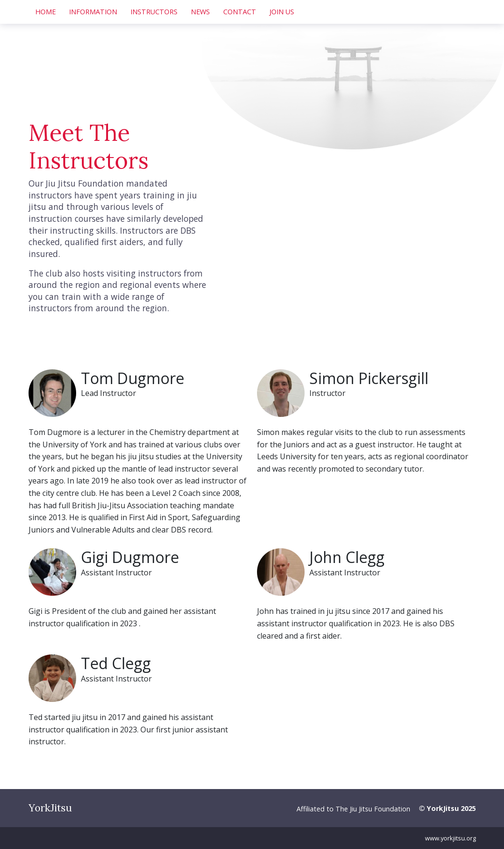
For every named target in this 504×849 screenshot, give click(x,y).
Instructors (154, 12)
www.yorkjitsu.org (450, 838)
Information (93, 12)
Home (45, 12)
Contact (240, 12)
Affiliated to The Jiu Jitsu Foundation (353, 809)
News (200, 12)
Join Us (282, 12)
